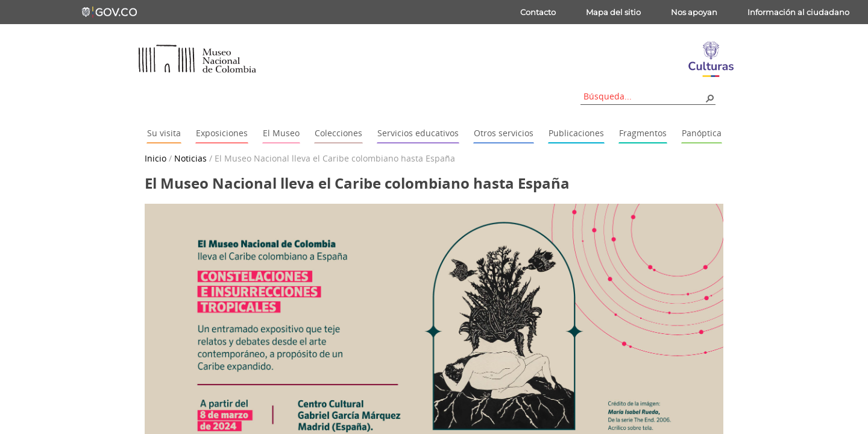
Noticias (190, 158)
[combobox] (644, 96)
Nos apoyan (694, 12)
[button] (709, 98)
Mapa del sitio (613, 12)
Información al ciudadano (798, 12)
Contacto (538, 12)
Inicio (156, 158)
